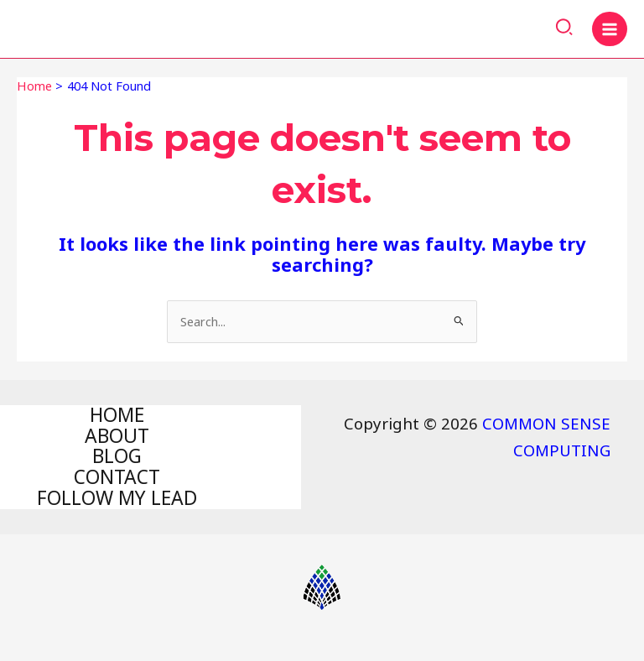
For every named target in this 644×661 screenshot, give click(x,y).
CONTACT (117, 478)
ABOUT (117, 436)
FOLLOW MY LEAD (117, 499)
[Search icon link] (565, 29)
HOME (117, 416)
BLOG (117, 457)
